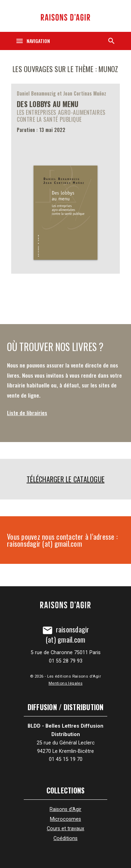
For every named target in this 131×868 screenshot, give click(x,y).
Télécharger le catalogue (65, 479)
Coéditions (65, 838)
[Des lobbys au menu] (65, 179)
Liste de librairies (27, 413)
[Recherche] (111, 41)
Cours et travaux (65, 829)
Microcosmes (65, 819)
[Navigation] (33, 41)
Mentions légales (65, 683)
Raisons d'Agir (65, 809)
